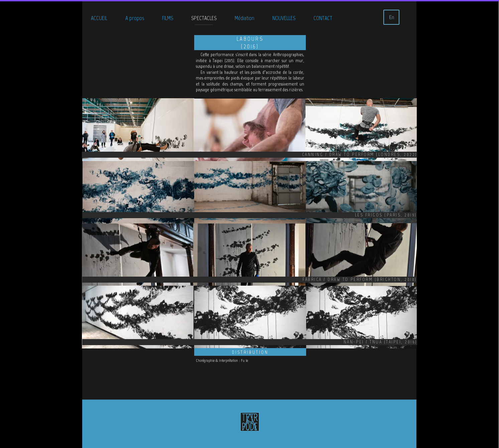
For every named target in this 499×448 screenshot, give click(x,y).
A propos (135, 18)
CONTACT (323, 18)
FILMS (168, 18)
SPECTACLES (204, 18)
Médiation (244, 18)
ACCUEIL (99, 18)
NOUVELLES (284, 18)
